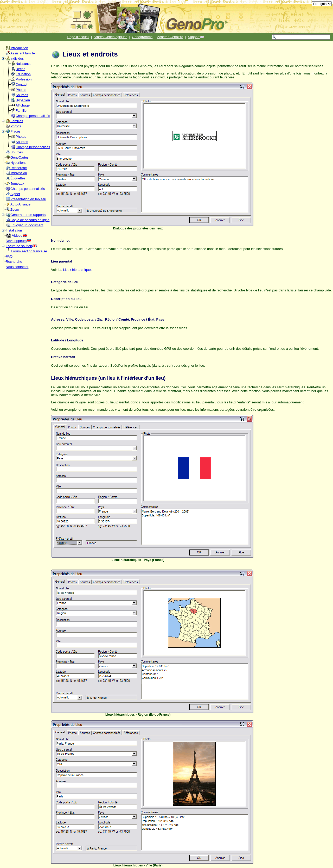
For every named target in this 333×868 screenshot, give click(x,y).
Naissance (24, 64)
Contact (21, 85)
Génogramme (142, 37)
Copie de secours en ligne (30, 220)
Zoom (15, 210)
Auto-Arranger (21, 204)
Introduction (19, 48)
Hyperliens (18, 163)
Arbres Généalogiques (110, 37)
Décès (20, 69)
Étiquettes (18, 178)
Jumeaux (17, 183)
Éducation (23, 74)
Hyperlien (23, 100)
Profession (24, 79)
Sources (22, 95)
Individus (17, 58)
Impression (19, 173)
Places (15, 131)
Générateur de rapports (28, 215)
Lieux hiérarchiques (78, 270)
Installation (14, 230)
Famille (21, 111)
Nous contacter (17, 267)
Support (194, 37)
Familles (17, 121)
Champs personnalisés (33, 116)
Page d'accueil (78, 37)
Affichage (23, 105)
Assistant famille (23, 53)
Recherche (19, 168)
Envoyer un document (27, 225)
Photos (21, 90)
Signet (15, 194)
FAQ (9, 256)
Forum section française (29, 251)
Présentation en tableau (28, 199)
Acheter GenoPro (170, 37)
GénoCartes (20, 157)
